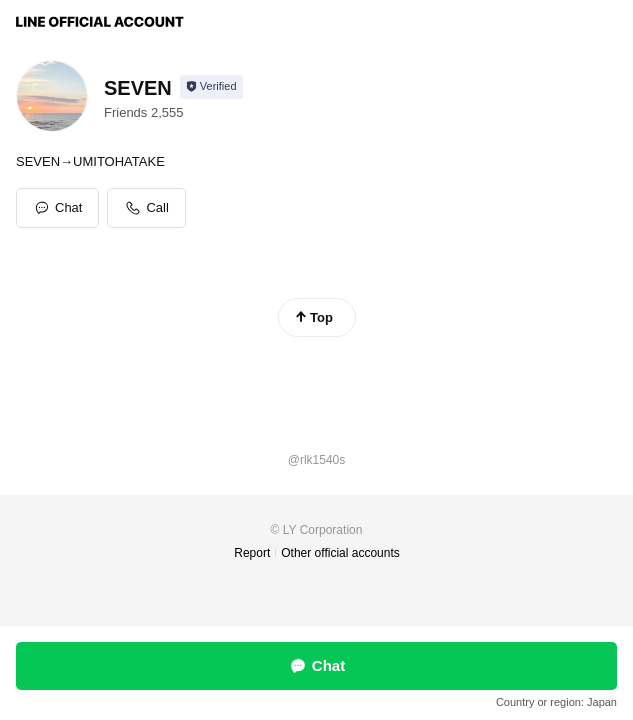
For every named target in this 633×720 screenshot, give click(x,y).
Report (252, 553)
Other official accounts (340, 553)
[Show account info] (211, 87)
